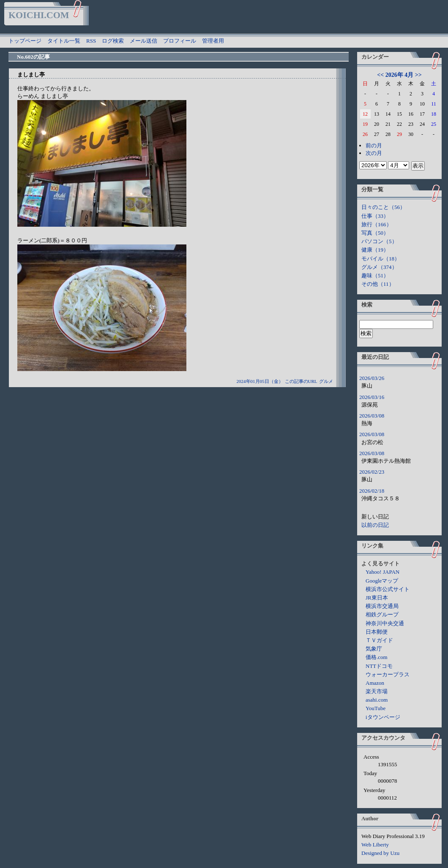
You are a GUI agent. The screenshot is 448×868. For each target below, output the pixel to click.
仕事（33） (375, 216)
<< (380, 75)
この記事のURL (301, 381)
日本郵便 (377, 632)
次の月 (374, 153)
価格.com (377, 657)
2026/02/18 (372, 491)
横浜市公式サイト (388, 589)
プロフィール (180, 41)
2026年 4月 (400, 75)
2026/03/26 (372, 378)
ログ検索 (113, 41)
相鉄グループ (382, 614)
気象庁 (374, 649)
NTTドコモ (379, 666)
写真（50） (375, 233)
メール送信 (143, 41)
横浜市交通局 (382, 606)
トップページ (25, 41)
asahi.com (377, 700)
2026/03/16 (372, 397)
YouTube (376, 708)
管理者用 (213, 41)
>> (418, 75)
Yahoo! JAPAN (382, 572)
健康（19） (375, 250)
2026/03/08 (372, 416)
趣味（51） (375, 275)
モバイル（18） (381, 259)
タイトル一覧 (64, 41)
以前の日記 (375, 525)
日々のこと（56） (383, 207)
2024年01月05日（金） (260, 381)
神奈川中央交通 (385, 623)
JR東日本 (377, 598)
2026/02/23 (372, 472)
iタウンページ (383, 717)
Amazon (375, 683)
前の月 (374, 145)
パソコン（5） (379, 241)
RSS (91, 41)
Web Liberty (375, 845)
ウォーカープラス (388, 674)
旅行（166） (377, 224)
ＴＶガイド (379, 640)
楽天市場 (377, 691)
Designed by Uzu (380, 853)
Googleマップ (382, 581)
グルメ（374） (379, 267)
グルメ (326, 381)
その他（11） (378, 284)
